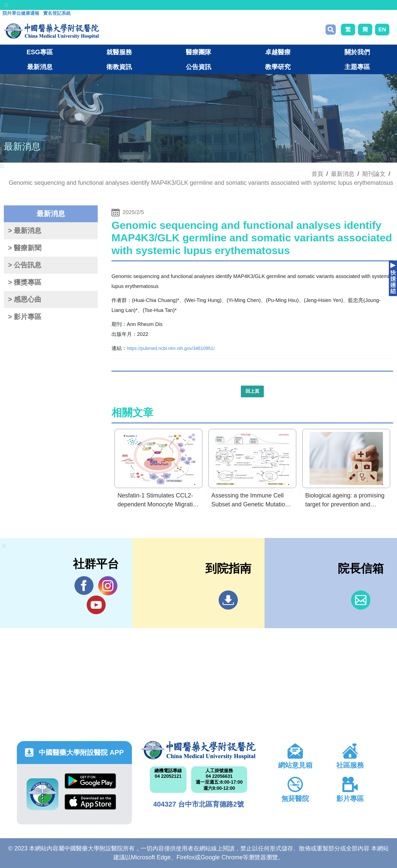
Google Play (90, 781)
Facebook (84, 586)
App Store (90, 802)
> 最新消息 (25, 231)
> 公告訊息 (25, 265)
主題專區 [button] (357, 67)
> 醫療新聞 (25, 248)
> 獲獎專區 (25, 282)
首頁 (317, 174)
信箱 (361, 600)
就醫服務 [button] (119, 52)
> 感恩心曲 (25, 299)
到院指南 (228, 600)
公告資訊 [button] (198, 67)
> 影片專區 (25, 317)
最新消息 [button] (40, 67)
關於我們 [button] (357, 52)
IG (108, 586)
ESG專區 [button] (40, 52)
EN (382, 29)
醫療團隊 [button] (198, 52)
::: (7, 5)
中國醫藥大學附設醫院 (198, 750)
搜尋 (331, 30)
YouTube (96, 605)
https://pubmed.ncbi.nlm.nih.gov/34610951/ (171, 348)
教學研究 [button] (278, 67)
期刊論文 (374, 174)
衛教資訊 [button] (119, 67)
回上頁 (252, 391)
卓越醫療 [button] (278, 52)
